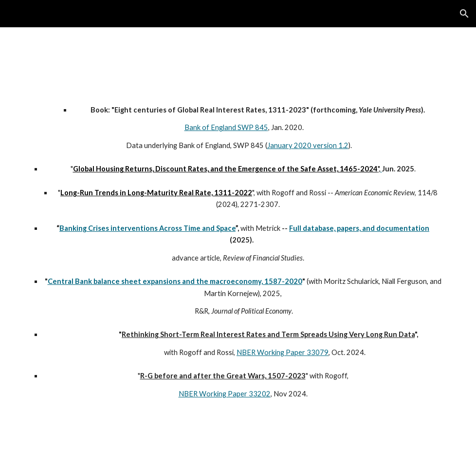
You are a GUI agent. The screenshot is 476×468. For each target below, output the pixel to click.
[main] (238, 264)
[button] (464, 14)
